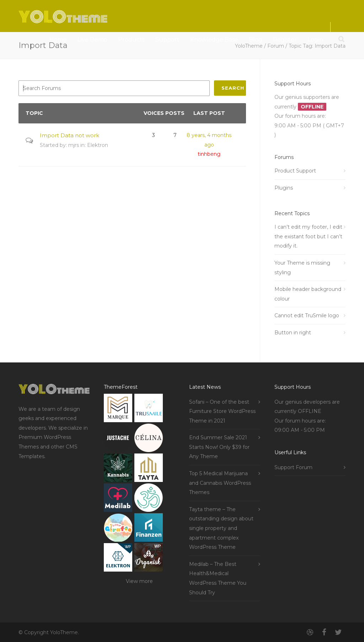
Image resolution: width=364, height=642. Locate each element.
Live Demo (92, 40)
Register (285, 40)
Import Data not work (69, 135)
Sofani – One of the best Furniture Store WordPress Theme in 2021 (222, 411)
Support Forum (293, 467)
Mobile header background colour (308, 294)
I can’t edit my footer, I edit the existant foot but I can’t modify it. (308, 236)
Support (167, 40)
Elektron (98, 145)
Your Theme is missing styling (302, 268)
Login (315, 40)
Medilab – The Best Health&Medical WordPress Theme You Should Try (218, 578)
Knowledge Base (214, 40)
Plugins (284, 188)
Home (58, 40)
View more (139, 581)
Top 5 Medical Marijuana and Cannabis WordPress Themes (220, 483)
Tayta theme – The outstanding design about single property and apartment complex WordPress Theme (221, 528)
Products (131, 40)
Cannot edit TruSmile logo (307, 315)
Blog (256, 40)
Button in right (293, 333)
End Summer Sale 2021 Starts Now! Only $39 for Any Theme (219, 447)
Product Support (295, 171)
